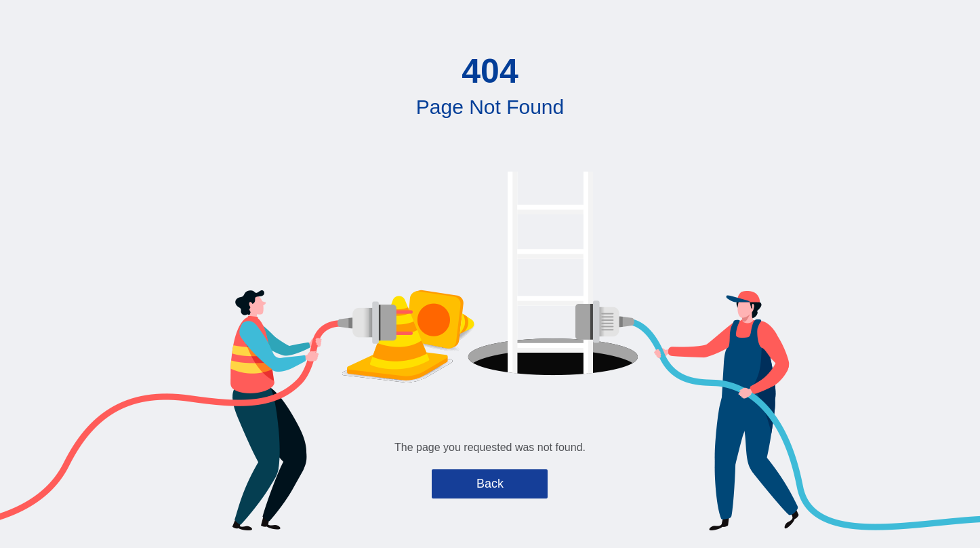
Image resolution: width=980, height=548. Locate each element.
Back (490, 484)
